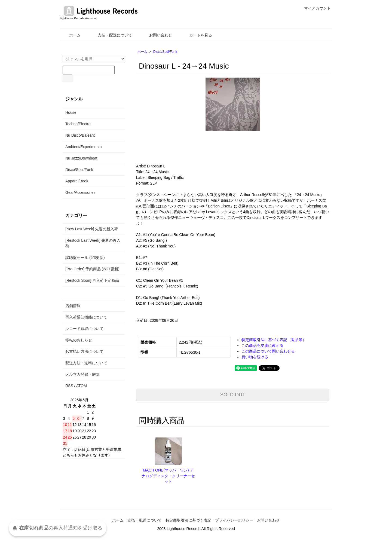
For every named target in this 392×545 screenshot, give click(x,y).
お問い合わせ (157, 35)
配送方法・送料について (86, 363)
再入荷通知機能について (86, 317)
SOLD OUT (233, 395)
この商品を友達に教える (262, 345)
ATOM (82, 386)
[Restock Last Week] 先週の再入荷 (93, 243)
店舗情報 (73, 306)
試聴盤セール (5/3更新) (85, 258)
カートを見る (197, 35)
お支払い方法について (84, 351)
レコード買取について (84, 329)
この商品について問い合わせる (268, 351)
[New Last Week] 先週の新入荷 (92, 229)
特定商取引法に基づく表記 (188, 520)
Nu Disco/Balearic (80, 135)
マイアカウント (315, 8)
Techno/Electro (78, 124)
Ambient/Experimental (84, 147)
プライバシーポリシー (234, 520)
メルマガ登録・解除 (82, 374)
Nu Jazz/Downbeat (81, 158)
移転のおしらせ (79, 340)
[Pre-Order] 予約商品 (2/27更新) (92, 269)
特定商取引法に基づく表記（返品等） (274, 340)
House (71, 112)
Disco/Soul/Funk (165, 52)
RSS (69, 386)
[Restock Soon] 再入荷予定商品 (92, 280)
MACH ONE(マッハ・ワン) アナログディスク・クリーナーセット (168, 476)
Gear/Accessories (80, 192)
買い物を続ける (255, 357)
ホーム (71, 35)
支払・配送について (111, 35)
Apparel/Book (77, 181)
